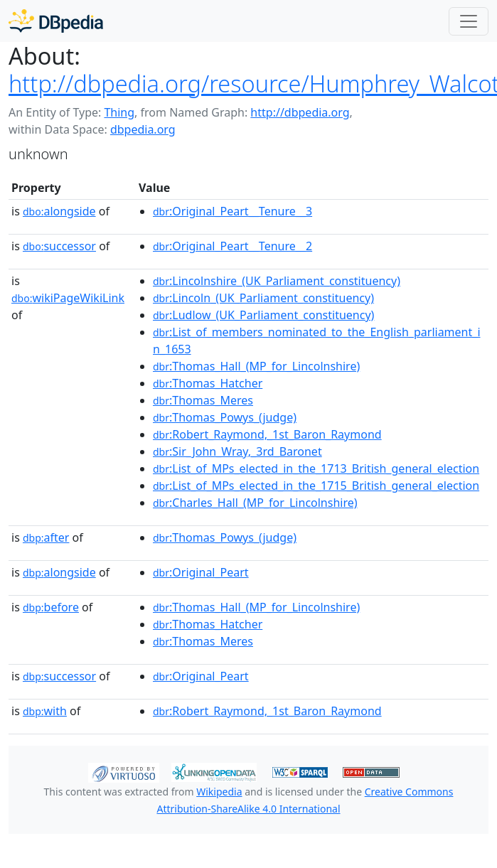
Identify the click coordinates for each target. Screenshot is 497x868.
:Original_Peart (201, 572)
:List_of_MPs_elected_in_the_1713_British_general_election (316, 468)
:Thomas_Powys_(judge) (225, 417)
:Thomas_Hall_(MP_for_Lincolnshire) (256, 366)
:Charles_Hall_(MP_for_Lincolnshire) (255, 503)
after (46, 537)
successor (59, 246)
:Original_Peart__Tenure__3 (233, 211)
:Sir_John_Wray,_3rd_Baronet (237, 451)
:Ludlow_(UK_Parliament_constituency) (263, 315)
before (51, 607)
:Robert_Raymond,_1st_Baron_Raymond (267, 434)
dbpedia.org (143, 129)
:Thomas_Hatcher (208, 383)
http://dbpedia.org (300, 112)
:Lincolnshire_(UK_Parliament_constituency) (277, 281)
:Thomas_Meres (203, 400)
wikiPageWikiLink (68, 298)
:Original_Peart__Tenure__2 (233, 246)
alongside (59, 211)
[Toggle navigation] (469, 21)
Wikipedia (219, 792)
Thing (119, 112)
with (45, 711)
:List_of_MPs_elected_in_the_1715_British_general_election (316, 486)
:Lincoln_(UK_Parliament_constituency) (263, 298)
